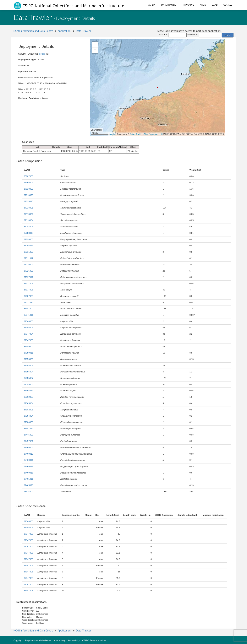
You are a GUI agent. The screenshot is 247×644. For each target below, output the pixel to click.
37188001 (28, 227)
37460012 (28, 466)
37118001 (28, 208)
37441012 (28, 429)
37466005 (28, 182)
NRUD (203, 5)
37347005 (28, 340)
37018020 (28, 195)
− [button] (95, 50)
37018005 (28, 189)
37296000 (28, 239)
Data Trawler (169, 5)
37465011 (28, 479)
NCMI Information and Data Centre (33, 31)
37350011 (28, 353)
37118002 (28, 214)
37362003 (28, 397)
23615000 (28, 492)
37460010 (28, 454)
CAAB (215, 5)
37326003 (28, 264)
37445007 (28, 435)
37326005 (28, 271)
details (42, 54)
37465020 (28, 485)
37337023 (28, 296)
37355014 (28, 391)
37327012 (28, 277)
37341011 (28, 315)
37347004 (28, 334)
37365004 (28, 403)
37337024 (28, 302)
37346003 (28, 321)
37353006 (28, 359)
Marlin (151, 5)
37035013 (28, 201)
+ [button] (95, 45)
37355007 (28, 378)
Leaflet (112, 134)
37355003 (28, 365)
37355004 (28, 372)
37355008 (28, 384)
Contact (228, 5)
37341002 (28, 309)
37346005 (28, 327)
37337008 (28, 290)
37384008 (28, 422)
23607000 (28, 176)
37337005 (28, 284)
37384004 (28, 416)
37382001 (28, 410)
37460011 (28, 460)
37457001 (28, 441)
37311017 (28, 258)
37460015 (28, 473)
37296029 (28, 246)
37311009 (28, 252)
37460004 (28, 447)
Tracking (189, 5)
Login (228, 35)
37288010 (28, 233)
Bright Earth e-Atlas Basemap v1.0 (146, 134)
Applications (65, 31)
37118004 (28, 220)
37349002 (28, 347)
